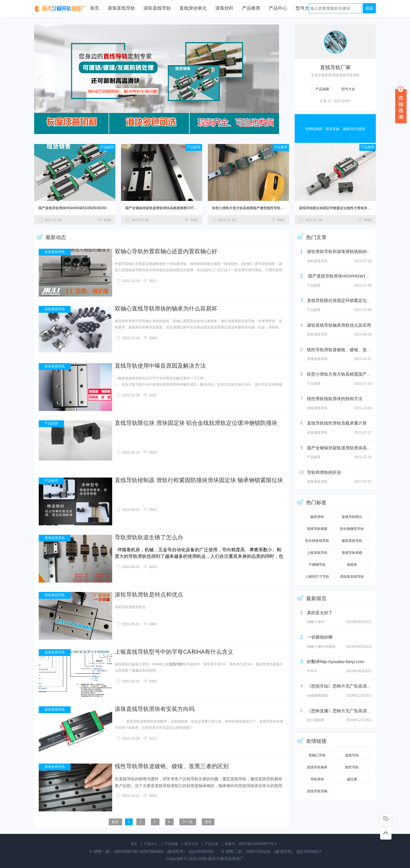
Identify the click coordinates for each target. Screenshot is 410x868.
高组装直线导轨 (352, 577)
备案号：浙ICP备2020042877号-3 (251, 844)
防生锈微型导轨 (352, 529)
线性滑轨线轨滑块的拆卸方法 (335, 399)
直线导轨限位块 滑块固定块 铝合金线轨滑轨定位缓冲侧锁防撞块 (196, 423)
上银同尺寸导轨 (317, 577)
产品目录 (212, 844)
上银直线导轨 (317, 553)
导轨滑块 (317, 779)
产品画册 (322, 89)
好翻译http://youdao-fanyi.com (336, 662)
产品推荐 (251, 8)
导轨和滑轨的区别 (324, 472)
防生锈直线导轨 (317, 541)
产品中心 (278, 8)
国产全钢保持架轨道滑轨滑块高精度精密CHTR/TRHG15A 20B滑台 (176, 208)
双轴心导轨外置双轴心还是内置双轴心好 (166, 251)
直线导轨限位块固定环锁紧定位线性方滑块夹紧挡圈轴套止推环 (347, 208)
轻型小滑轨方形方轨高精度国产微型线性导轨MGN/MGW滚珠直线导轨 (265, 208)
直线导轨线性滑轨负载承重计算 (337, 423)
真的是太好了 (320, 613)
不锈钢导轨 (317, 565)
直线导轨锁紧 (317, 529)
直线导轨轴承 (317, 767)
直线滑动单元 (193, 8)
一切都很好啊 (320, 637)
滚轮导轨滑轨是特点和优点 (149, 595)
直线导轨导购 (317, 791)
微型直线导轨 (352, 541)
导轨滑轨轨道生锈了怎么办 (149, 537)
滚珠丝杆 (224, 8)
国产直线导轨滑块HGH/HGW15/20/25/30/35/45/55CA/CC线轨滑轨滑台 (92, 208)
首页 (95, 8)
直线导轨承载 (352, 553)
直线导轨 (352, 755)
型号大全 (305, 8)
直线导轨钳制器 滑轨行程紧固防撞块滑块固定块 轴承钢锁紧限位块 (199, 480)
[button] (284, 80)
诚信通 (352, 779)
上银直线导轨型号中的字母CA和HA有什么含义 (174, 652)
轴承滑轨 (317, 517)
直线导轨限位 (352, 517)
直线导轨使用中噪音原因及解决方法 (160, 366)
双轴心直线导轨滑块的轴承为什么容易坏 (166, 309)
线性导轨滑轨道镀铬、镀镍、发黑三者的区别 (172, 766)
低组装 (352, 565)
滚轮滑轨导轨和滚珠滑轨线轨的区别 (341, 251)
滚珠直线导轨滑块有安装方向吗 (155, 709)
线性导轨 (352, 767)
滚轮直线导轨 (157, 8)
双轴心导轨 (317, 755)
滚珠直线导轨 (121, 8)
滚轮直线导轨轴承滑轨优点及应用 (339, 325)
